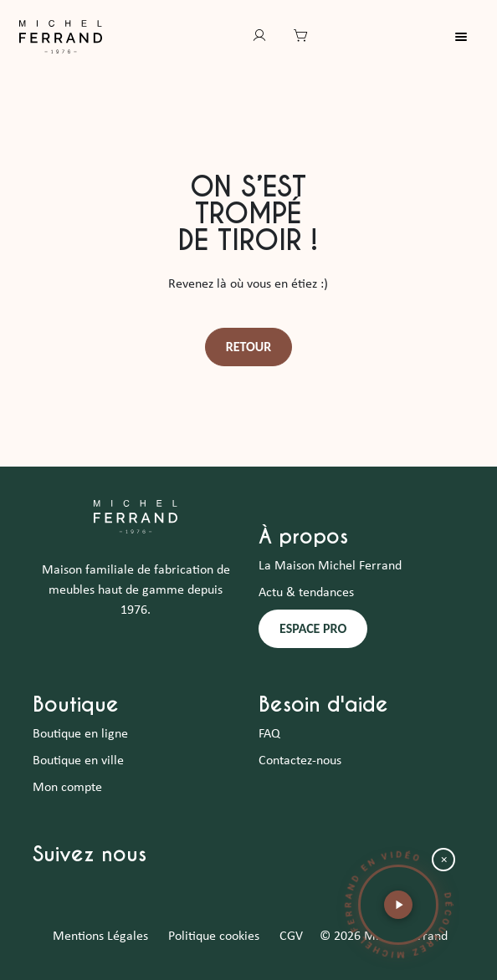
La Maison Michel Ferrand (330, 566)
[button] (398, 905)
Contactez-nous (300, 761)
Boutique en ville (78, 761)
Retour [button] (249, 347)
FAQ (269, 734)
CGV (291, 937)
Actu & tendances (306, 593)
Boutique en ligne (80, 734)
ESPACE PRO (313, 628)
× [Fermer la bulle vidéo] (444, 860)
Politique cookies (214, 937)
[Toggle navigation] (471, 37)
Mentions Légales (100, 937)
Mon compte (67, 788)
